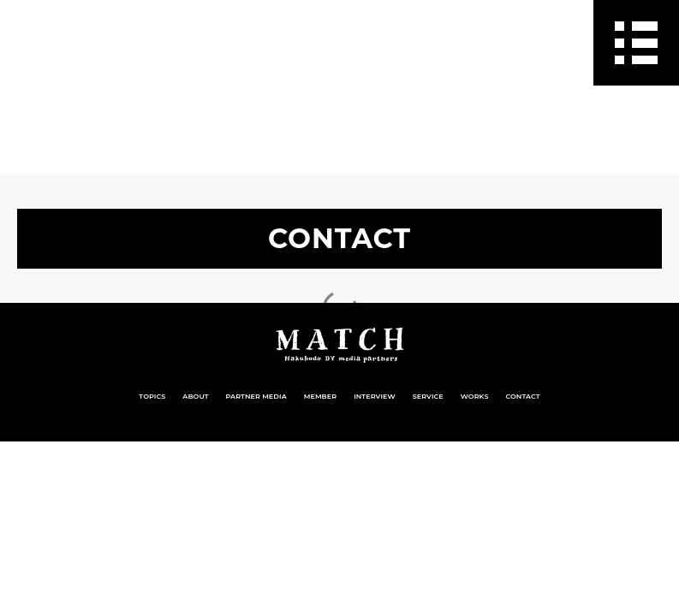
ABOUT (195, 396)
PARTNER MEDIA (256, 396)
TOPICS (152, 396)
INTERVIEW (374, 396)
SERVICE (428, 396)
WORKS (475, 396)
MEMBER (320, 396)
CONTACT (523, 396)
